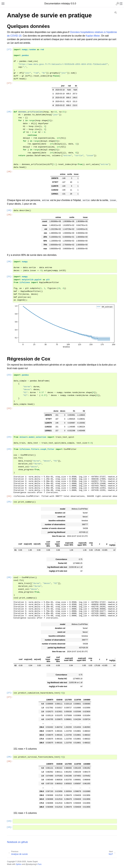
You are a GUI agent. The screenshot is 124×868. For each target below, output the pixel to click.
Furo (40, 864)
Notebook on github (17, 842)
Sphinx (19, 864)
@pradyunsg (31, 864)
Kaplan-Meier (93, 36)
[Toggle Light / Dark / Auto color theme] (117, 4)
